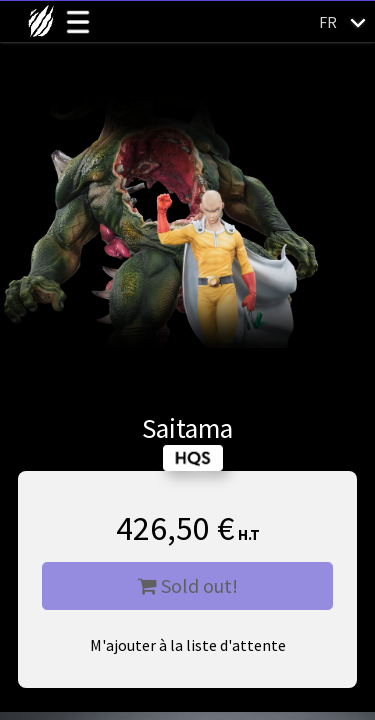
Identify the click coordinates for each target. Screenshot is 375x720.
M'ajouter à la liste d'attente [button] (188, 645)
